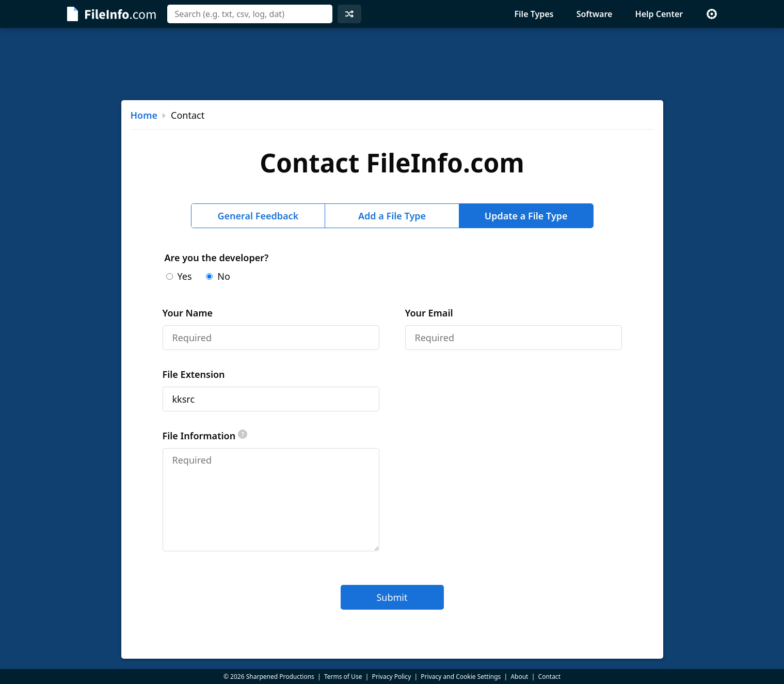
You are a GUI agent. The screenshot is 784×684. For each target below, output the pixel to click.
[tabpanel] (392, 431)
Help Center (659, 14)
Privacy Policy (392, 677)
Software (595, 14)
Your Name (188, 313)
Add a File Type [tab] (392, 216)
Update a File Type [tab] (526, 216)
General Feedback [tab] (258, 216)
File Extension (194, 374)
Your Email (429, 313)
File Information (205, 436)
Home (144, 115)
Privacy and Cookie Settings (461, 677)
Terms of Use (343, 677)
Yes (179, 276)
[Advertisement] (392, 64)
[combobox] (250, 14)
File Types (534, 14)
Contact (549, 677)
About (519, 677)
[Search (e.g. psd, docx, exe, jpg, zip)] (250, 14)
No (218, 276)
